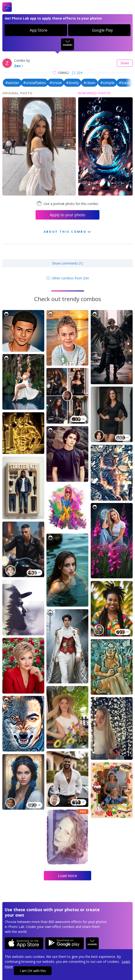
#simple (107, 83)
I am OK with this (33, 971)
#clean (89, 83)
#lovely (72, 83)
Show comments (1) (67, 263)
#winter (12, 83)
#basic (125, 83)
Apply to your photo (67, 215)
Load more (67, 876)
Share (125, 63)
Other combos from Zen (67, 278)
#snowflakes (35, 83)
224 (77, 73)
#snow (56, 83)
